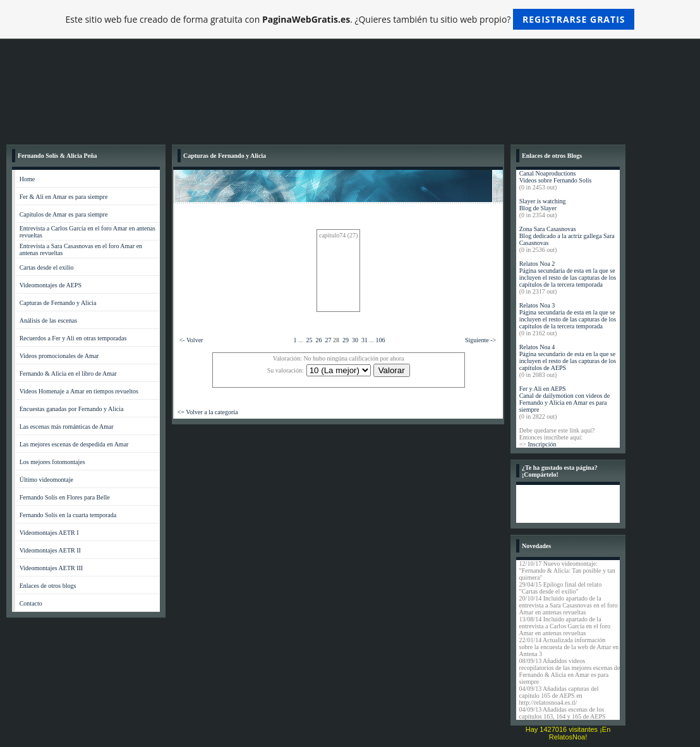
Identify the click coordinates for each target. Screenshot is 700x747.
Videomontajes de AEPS (51, 285)
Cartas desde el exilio (47, 267)
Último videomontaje (46, 480)
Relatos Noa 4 (537, 347)
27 (328, 340)
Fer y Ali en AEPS (543, 389)
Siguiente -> (480, 340)
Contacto (31, 603)
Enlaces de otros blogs (48, 586)
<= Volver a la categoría (208, 412)
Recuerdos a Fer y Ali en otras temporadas (73, 338)
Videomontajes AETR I (49, 533)
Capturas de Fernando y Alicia (58, 303)
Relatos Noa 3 (537, 305)
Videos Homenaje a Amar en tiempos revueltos (79, 391)
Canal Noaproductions (548, 173)
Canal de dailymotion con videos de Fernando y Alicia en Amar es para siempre (565, 403)
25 (309, 340)
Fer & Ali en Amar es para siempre (64, 197)
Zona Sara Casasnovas (548, 229)
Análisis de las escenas (48, 320)
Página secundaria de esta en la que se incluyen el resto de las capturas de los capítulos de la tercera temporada (568, 278)
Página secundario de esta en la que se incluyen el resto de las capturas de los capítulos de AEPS (568, 361)
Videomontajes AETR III (51, 568)
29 (346, 340)
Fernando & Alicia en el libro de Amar (68, 373)
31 (365, 340)
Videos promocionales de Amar (59, 356)
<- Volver (191, 340)
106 (380, 340)
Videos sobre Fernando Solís (556, 180)
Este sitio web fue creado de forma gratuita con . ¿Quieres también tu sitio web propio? (350, 19)
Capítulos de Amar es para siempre (64, 214)
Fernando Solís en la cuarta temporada (68, 515)
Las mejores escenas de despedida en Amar (74, 444)
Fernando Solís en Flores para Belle (65, 497)
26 (318, 340)
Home (27, 179)
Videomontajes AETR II (50, 550)
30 (355, 340)
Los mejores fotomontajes (52, 462)
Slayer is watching (543, 201)
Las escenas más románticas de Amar (67, 427)
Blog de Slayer (538, 208)
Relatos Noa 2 (537, 264)
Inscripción (542, 444)
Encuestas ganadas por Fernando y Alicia (72, 409)
